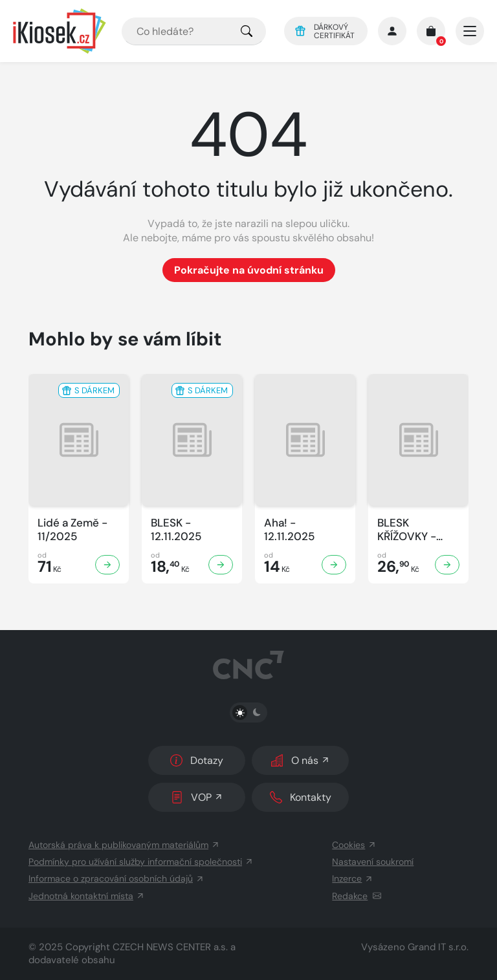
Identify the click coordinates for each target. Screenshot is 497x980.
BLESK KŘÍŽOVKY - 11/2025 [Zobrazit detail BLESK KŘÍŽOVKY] (407, 530)
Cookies (354, 845)
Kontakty (301, 797)
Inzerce (353, 878)
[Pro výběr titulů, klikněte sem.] (247, 31)
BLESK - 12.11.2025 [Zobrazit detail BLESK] (176, 530)
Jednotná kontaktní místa (87, 896)
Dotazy (197, 760)
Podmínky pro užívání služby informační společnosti (141, 862)
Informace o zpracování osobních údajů (116, 878)
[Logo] (60, 31)
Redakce (357, 896)
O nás (301, 760)
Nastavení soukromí (373, 862)
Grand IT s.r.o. (438, 947)
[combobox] (194, 31)
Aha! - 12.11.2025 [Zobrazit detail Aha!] (289, 530)
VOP (197, 797)
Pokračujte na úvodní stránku (249, 270)
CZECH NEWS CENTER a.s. (170, 947)
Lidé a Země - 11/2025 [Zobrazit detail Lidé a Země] (72, 530)
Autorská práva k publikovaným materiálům (124, 845)
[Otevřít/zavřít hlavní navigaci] (470, 31)
